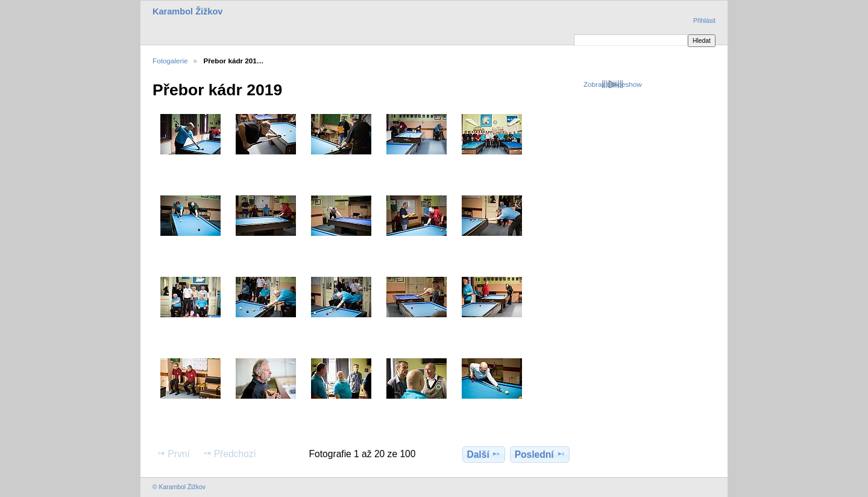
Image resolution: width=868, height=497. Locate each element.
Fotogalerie (170, 61)
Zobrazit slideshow (613, 84)
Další (483, 454)
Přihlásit (704, 21)
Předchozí (229, 454)
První (173, 454)
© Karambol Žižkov (179, 487)
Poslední (540, 454)
